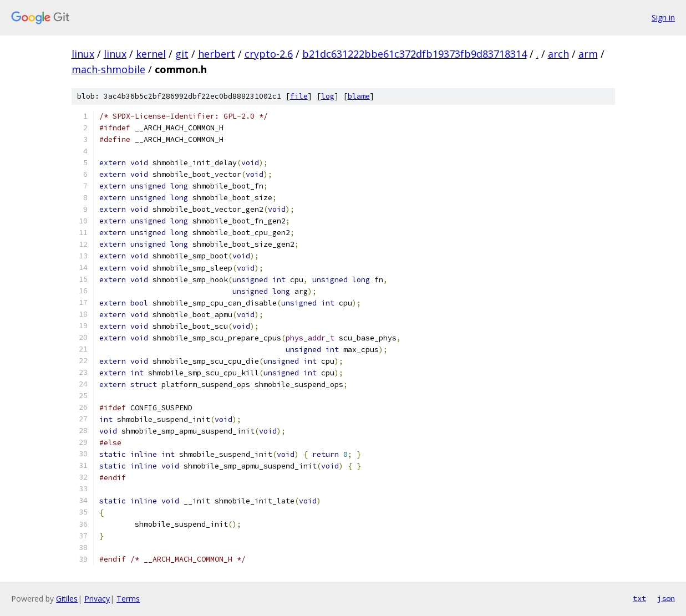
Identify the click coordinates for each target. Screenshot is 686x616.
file (299, 96)
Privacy (97, 599)
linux (83, 54)
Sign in (663, 17)
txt (639, 598)
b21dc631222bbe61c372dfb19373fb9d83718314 (415, 54)
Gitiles (67, 599)
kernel (151, 54)
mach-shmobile (108, 69)
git (182, 54)
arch (558, 54)
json (666, 598)
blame (359, 96)
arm (588, 54)
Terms (128, 599)
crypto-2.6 (269, 54)
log (328, 96)
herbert (217, 54)
